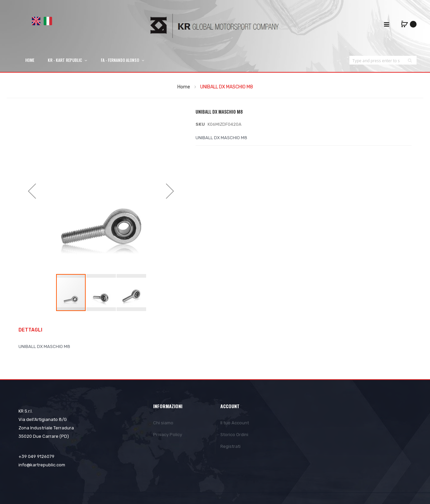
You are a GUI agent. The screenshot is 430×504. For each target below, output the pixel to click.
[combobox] (376, 60)
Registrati (230, 446)
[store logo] (215, 26)
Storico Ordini (234, 435)
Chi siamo (163, 423)
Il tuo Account (235, 423)
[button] (32, 191)
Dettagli (30, 330)
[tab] (34, 330)
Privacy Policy (168, 435)
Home (184, 87)
